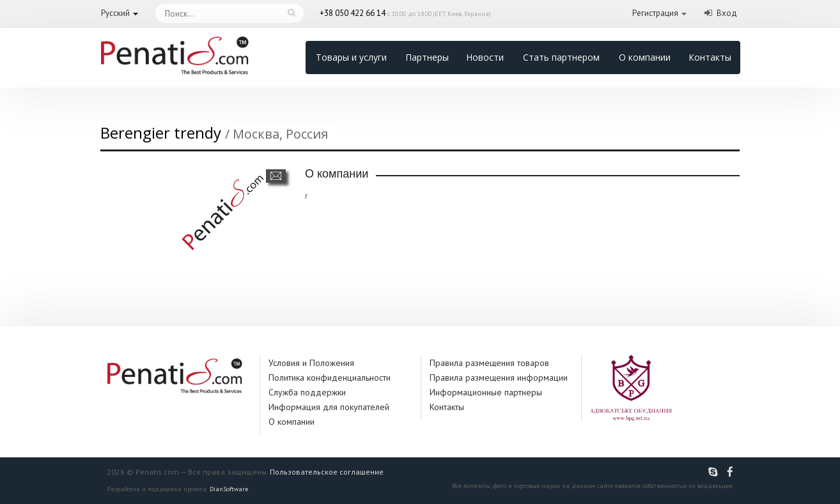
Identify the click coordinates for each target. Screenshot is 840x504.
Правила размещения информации (499, 378)
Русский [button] (115, 13)
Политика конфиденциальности (330, 378)
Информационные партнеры (486, 392)
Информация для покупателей (329, 407)
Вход (727, 13)
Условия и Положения (311, 363)
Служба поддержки (307, 392)
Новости (485, 57)
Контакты (710, 57)
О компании (645, 57)
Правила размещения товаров (489, 363)
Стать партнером (561, 57)
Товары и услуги (351, 57)
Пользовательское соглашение (327, 472)
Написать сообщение (276, 176)
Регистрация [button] (655, 13)
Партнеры (427, 57)
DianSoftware (229, 489)
